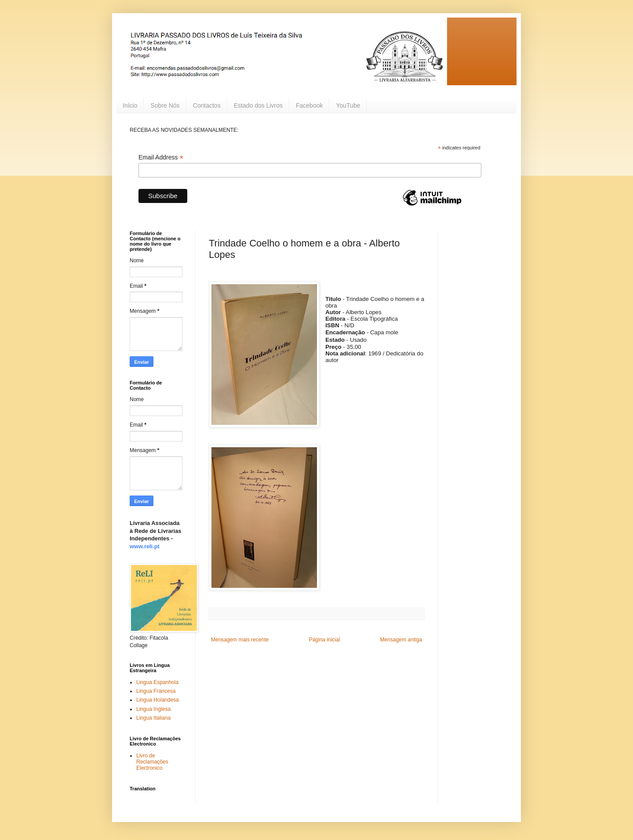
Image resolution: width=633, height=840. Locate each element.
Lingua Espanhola (157, 682)
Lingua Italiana (153, 718)
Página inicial (325, 640)
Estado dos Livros (258, 105)
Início (130, 105)
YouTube (348, 105)
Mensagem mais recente (240, 640)
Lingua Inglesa (153, 709)
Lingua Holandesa (158, 700)
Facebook (309, 105)
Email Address (161, 157)
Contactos (207, 105)
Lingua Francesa (156, 691)
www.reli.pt (145, 546)
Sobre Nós (165, 105)
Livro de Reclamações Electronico (152, 762)
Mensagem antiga (401, 640)
